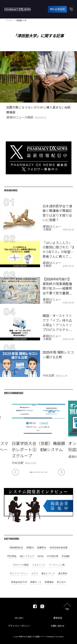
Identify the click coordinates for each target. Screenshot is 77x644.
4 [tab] (42, 472)
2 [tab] (35, 472)
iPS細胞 (66, 556)
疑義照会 (42, 548)
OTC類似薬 (53, 556)
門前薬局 (12, 556)
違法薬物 (63, 574)
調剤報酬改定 (16, 548)
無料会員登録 (57, 9)
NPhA (41, 556)
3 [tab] (39, 472)
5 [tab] (46, 472)
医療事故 (49, 582)
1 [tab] (31, 472)
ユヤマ (35, 574)
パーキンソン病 (57, 565)
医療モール (36, 582)
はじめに (19, 618)
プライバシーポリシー (19, 626)
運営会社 (58, 618)
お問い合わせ (58, 626)
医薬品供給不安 (19, 582)
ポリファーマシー (19, 574)
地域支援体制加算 (59, 548)
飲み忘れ (62, 582)
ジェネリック (39, 565)
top (67, 609)
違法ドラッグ (48, 574)
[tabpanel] (38, 432)
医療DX (30, 548)
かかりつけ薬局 (21, 565)
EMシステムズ (27, 556)
